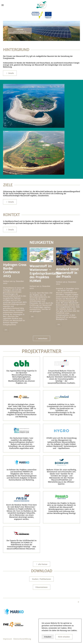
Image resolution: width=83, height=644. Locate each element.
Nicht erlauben (64, 637)
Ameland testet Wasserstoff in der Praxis (67, 273)
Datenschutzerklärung (22, 639)
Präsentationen (42, 587)
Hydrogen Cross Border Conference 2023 (15, 270)
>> (6, 330)
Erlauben (48, 637)
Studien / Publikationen (41, 579)
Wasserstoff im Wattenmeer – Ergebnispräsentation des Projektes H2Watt (45, 273)
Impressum (7, 639)
